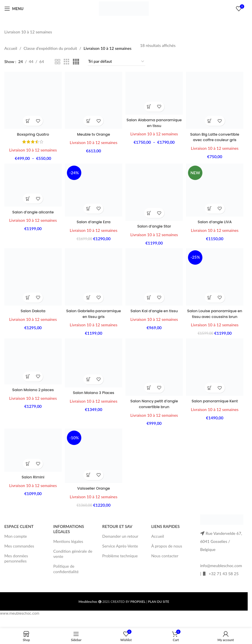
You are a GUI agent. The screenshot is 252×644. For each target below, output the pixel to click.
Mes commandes (19, 552)
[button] (88, 119)
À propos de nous (167, 552)
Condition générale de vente (73, 560)
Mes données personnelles (16, 565)
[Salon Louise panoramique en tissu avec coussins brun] (216, 277)
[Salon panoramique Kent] (216, 374)
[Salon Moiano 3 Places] (93, 370)
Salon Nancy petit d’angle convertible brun (154, 410)
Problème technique (120, 562)
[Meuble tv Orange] (93, 99)
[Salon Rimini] (32, 458)
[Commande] (116, 62)
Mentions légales (68, 548)
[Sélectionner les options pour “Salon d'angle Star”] (149, 212)
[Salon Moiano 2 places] (32, 368)
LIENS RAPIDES (165, 533)
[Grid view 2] (58, 62)
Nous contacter (165, 562)
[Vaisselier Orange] (93, 463)
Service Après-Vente (120, 552)
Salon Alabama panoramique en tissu (154, 121)
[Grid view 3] (66, 62)
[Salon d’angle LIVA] (216, 190)
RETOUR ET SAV (117, 533)
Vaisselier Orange (93, 495)
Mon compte (16, 542)
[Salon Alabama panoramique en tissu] (155, 92)
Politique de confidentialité (66, 575)
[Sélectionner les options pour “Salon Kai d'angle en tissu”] (149, 297)
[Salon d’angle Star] (155, 192)
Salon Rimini (32, 484)
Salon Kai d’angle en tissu (155, 310)
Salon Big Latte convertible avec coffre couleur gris (216, 135)
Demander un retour (120, 542)
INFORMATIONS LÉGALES (69, 535)
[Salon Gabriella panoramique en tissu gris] (93, 277)
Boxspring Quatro (32, 132)
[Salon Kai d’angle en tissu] (155, 277)
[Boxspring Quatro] (32, 99)
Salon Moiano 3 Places (93, 399)
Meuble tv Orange (93, 132)
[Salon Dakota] (32, 277)
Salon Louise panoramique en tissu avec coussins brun (216, 316)
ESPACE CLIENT (19, 533)
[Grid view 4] (76, 62)
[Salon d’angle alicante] (32, 185)
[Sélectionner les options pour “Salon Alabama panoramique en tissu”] (149, 105)
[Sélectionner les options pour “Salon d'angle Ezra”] (88, 208)
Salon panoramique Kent (216, 407)
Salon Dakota (32, 310)
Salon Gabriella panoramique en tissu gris (93, 313)
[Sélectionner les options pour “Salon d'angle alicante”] (27, 198)
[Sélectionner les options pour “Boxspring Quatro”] (27, 119)
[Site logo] (124, 8)
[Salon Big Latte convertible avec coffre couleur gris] (216, 99)
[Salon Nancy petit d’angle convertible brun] (155, 374)
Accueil (11, 48)
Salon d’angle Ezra (93, 221)
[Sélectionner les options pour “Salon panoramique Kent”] (211, 394)
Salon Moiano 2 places (32, 396)
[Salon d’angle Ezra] (93, 190)
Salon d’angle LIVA (216, 221)
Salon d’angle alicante (32, 211)
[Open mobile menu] (14, 9)
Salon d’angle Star (154, 225)
